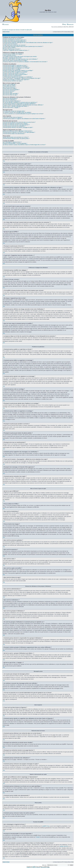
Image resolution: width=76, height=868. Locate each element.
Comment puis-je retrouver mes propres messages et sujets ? (18, 127)
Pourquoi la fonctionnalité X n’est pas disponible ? (15, 143)
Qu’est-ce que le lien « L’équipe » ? (11, 108)
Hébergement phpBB (45, 867)
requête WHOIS (63, 846)
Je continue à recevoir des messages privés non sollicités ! (17, 112)
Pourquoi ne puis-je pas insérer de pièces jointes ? (15, 74)
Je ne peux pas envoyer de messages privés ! (14, 111)
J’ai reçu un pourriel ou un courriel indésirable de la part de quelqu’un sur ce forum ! (23, 114)
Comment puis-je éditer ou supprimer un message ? (16, 67)
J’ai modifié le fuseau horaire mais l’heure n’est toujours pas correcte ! (20, 57)
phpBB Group (46, 826)
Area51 (38, 837)
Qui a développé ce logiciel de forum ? (12, 142)
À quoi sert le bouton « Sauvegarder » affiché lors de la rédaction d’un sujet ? (22, 78)
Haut (4, 161)
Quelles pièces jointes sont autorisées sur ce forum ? (16, 137)
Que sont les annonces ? (9, 91)
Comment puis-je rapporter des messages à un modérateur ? (18, 77)
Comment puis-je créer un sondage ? (12, 69)
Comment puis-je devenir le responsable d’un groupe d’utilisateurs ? (19, 104)
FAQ (64, 25)
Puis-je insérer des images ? (10, 88)
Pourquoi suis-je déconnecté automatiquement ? (15, 41)
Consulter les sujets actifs (26, 30)
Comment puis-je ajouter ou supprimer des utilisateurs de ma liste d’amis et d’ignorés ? (24, 119)
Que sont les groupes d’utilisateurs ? (12, 101)
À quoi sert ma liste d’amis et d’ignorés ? (13, 117)
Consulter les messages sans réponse (11, 30)
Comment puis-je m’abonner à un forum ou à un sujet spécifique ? (19, 132)
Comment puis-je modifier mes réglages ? (13, 54)
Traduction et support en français (33, 867)
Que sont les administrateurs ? (10, 98)
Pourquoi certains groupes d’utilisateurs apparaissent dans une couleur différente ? (23, 105)
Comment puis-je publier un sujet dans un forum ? (15, 65)
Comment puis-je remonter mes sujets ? (13, 81)
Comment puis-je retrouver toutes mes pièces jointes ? (16, 139)
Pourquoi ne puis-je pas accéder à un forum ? (14, 73)
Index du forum (6, 32)
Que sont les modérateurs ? (10, 100)
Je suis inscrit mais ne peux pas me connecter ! (14, 45)
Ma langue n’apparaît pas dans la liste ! (12, 58)
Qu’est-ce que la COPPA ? (9, 48)
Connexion (6, 25)
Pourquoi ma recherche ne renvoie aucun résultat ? (15, 124)
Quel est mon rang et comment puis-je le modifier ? (15, 60)
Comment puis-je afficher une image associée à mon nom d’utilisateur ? (20, 59)
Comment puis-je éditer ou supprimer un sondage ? (15, 72)
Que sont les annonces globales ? (11, 90)
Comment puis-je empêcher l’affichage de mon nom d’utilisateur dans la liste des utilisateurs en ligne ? (28, 43)
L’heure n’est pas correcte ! (9, 55)
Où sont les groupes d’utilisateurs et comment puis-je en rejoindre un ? (20, 102)
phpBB (34, 866)
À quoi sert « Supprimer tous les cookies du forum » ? (16, 50)
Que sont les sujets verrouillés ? (11, 94)
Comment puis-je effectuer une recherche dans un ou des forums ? (19, 122)
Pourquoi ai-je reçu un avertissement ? (12, 76)
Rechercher (70, 25)
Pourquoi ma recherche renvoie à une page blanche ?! (16, 125)
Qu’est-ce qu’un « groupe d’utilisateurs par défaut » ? (16, 106)
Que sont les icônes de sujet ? (10, 95)
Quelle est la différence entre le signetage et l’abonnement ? (18, 131)
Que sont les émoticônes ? (9, 87)
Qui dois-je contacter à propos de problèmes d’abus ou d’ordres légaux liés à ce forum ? (24, 145)
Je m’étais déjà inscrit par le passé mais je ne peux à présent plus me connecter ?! (23, 46)
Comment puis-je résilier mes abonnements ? (14, 134)
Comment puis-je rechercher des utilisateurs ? (14, 126)
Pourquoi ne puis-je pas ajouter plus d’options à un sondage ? (18, 71)
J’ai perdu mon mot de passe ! (10, 44)
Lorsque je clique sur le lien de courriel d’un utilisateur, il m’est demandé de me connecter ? (25, 62)
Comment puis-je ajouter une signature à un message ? (16, 68)
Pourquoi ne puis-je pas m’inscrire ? (12, 49)
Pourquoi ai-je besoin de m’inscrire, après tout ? (15, 40)
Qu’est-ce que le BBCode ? (10, 84)
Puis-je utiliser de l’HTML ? (9, 86)
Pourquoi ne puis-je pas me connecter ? (13, 39)
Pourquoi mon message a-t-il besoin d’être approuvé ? (16, 80)
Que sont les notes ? (8, 92)
